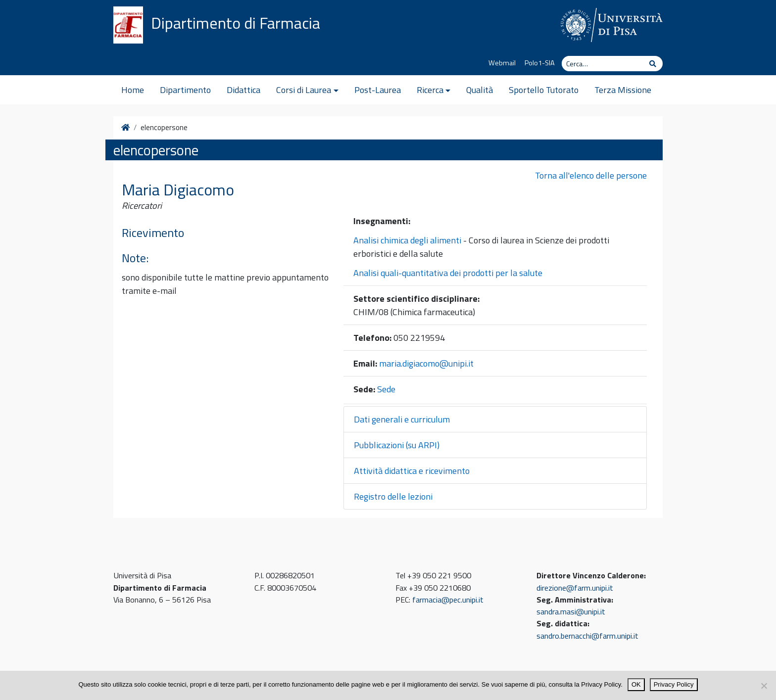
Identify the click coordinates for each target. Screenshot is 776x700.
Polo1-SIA (540, 63)
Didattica (243, 90)
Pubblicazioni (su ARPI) (397, 445)
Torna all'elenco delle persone (591, 175)
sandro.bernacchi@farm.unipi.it (587, 636)
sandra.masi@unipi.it (571, 611)
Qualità (480, 90)
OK (636, 684)
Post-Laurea (378, 90)
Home (133, 90)
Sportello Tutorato (544, 90)
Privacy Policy (674, 684)
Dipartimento (185, 90)
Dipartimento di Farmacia (236, 23)
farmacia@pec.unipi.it (448, 600)
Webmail (502, 63)
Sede (386, 389)
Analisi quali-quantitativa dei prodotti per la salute (448, 273)
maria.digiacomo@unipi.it (426, 363)
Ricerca (430, 90)
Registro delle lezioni (393, 496)
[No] (764, 686)
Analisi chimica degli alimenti (407, 240)
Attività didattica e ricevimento (412, 471)
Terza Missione (623, 90)
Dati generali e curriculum (402, 419)
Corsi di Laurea (304, 90)
